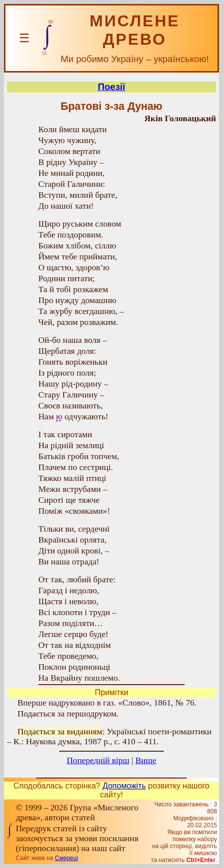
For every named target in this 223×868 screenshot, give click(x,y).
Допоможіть (124, 786)
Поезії (112, 87)
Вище (146, 760)
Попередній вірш (98, 760)
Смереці (66, 858)
